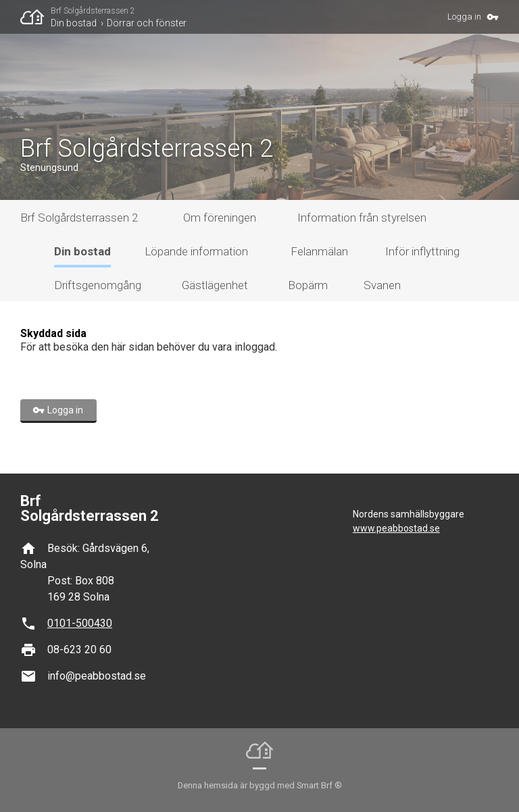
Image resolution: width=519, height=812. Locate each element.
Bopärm (308, 285)
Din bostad (74, 23)
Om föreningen (220, 218)
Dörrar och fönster (147, 23)
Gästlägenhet (215, 285)
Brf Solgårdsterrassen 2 (93, 11)
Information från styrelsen (362, 218)
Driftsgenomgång (98, 285)
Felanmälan (319, 251)
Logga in (464, 17)
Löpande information (196, 251)
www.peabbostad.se (396, 528)
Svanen (382, 285)
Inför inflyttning (422, 251)
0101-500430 (80, 623)
